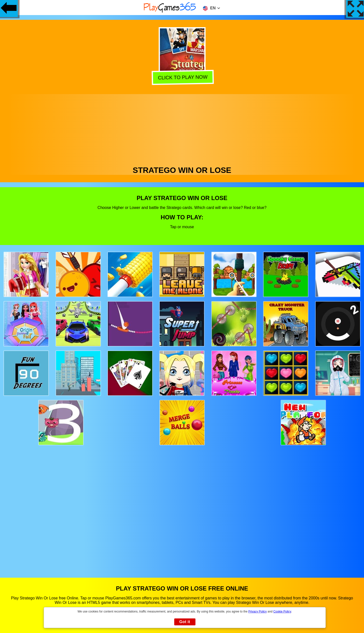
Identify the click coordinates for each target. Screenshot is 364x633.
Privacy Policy (258, 612)
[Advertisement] (182, 129)
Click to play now (182, 77)
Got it (185, 622)
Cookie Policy (282, 612)
